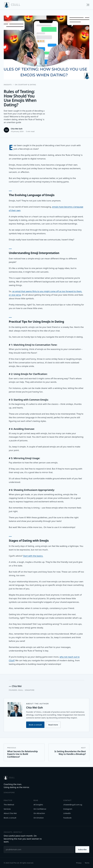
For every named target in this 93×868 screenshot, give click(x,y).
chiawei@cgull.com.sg (73, 805)
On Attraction (39, 813)
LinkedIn (67, 813)
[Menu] (87, 5)
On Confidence (40, 809)
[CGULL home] (12, 5)
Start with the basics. (33, 556)
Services (7, 809)
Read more (53, 725)
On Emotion (39, 818)
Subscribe (82, 849)
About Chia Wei (10, 813)
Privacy (79, 863)
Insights (8, 85)
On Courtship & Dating (25, 85)
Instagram (68, 809)
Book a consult (35, 725)
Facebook (67, 818)
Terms (87, 863)
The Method (9, 805)
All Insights (38, 805)
